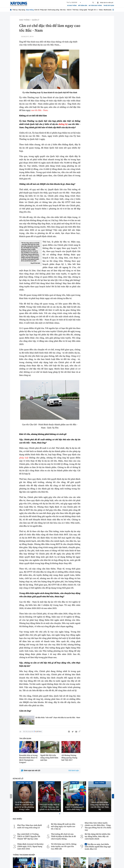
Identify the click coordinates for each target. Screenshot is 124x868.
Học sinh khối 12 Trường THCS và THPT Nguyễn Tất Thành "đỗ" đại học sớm (29, 836)
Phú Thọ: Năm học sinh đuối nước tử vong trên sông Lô (30, 826)
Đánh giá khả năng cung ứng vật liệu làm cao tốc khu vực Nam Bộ (100, 806)
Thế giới (91, 10)
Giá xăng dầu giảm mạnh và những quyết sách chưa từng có (75, 807)
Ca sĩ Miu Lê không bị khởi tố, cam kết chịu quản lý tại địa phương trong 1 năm (24, 806)
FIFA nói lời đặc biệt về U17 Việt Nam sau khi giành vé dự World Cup (49, 807)
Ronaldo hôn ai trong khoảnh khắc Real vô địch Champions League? (28, 759)
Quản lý (36, 20)
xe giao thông (72, 6)
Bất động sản (83, 6)
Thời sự (15, 10)
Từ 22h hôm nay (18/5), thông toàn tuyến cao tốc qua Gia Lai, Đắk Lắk (64, 846)
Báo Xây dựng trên (32, 732)
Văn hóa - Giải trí (66, 10)
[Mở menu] (113, 10)
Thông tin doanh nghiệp (24, 855)
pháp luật (24, 458)
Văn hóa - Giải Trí (24, 783)
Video (101, 10)
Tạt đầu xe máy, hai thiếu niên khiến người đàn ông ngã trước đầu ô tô (98, 847)
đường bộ (63, 124)
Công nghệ (83, 10)
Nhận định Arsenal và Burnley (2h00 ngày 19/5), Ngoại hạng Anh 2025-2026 (30, 846)
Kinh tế (37, 10)
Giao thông (30, 10)
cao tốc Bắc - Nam (39, 110)
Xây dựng (22, 10)
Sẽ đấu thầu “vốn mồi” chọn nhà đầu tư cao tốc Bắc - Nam (58, 718)
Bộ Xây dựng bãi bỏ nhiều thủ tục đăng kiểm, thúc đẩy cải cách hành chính (97, 836)
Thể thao (75, 10)
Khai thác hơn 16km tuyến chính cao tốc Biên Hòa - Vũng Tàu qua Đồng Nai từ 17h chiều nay (98, 826)
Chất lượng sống (53, 10)
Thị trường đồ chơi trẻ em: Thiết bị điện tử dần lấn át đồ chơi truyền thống (63, 836)
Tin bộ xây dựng (109, 6)
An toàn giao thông (95, 6)
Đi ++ (96, 10)
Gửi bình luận (74, 771)
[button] (60, 814)
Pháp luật (43, 10)
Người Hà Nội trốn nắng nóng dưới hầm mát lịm (49, 758)
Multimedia (108, 10)
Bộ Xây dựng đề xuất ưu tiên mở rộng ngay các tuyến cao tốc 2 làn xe (63, 826)
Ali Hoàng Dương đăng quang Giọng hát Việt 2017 (69, 758)
